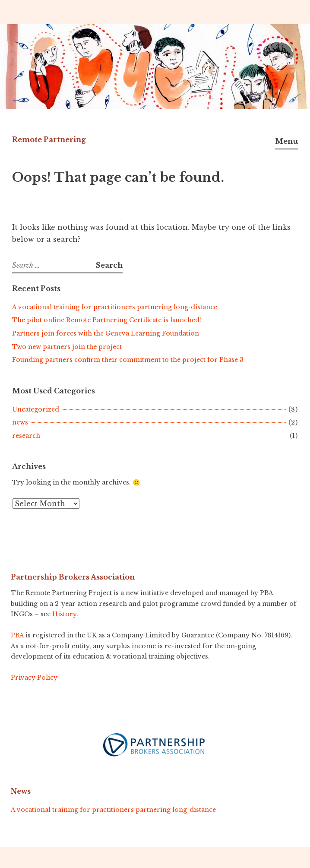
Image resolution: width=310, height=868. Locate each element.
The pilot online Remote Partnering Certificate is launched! (107, 320)
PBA (17, 635)
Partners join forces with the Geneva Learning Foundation (106, 333)
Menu (286, 141)
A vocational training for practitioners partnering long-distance (115, 307)
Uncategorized (36, 409)
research (26, 436)
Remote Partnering (49, 139)
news (20, 422)
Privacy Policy (34, 678)
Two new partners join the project (67, 347)
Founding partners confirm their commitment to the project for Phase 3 (128, 360)
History (64, 614)
